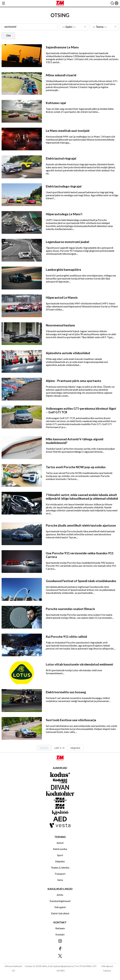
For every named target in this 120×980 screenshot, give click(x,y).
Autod (60, 843)
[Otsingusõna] (30, 27)
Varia (60, 880)
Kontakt (60, 934)
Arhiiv (60, 895)
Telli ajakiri (60, 907)
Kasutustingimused (60, 901)
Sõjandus (60, 861)
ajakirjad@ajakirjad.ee (64, 966)
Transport (60, 874)
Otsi (8, 36)
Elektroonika (60, 849)
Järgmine (75, 748)
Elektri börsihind (60, 913)
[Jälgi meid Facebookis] (60, 949)
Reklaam (60, 928)
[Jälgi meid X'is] (60, 956)
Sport (60, 855)
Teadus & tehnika (60, 867)
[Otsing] (112, 3)
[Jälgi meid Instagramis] (60, 941)
